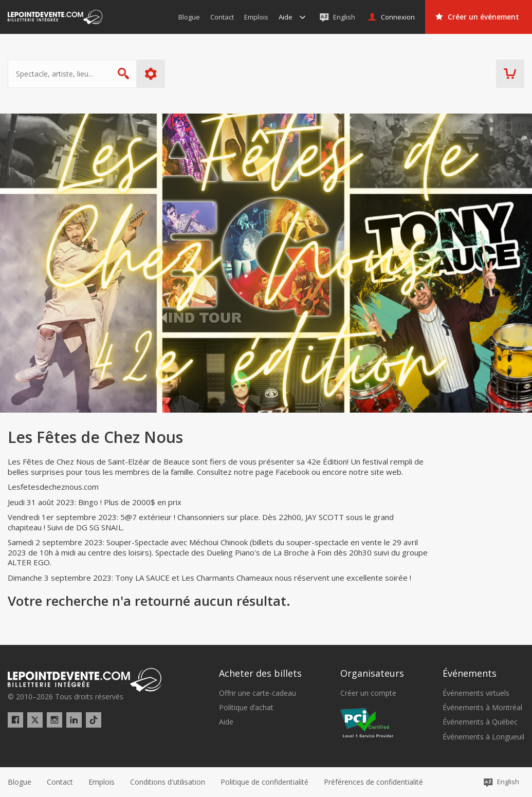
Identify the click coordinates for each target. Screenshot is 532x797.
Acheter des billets (260, 673)
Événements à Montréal (482, 708)
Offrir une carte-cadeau (258, 693)
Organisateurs (372, 673)
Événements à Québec (480, 722)
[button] (373, 782)
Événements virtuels (476, 693)
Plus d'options (151, 74)
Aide (226, 722)
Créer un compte (368, 693)
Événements (470, 673)
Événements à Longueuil (483, 737)
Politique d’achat (246, 708)
